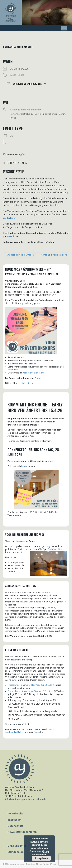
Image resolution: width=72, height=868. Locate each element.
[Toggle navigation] (64, 28)
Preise (37, 732)
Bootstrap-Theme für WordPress (41, 864)
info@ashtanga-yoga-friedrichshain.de (26, 799)
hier (52, 461)
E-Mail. (38, 378)
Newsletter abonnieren (22, 832)
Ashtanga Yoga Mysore (21, 255)
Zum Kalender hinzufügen (24, 84)
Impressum (14, 820)
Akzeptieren (41, 858)
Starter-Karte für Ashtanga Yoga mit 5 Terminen (31, 691)
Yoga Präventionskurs (33, 373)
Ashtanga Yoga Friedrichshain (25, 110)
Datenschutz (15, 826)
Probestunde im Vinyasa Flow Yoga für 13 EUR (30, 685)
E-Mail (11, 236)
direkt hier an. (28, 383)
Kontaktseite (15, 813)
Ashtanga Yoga (17, 864)
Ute (12, 136)
